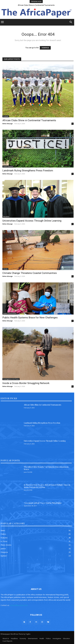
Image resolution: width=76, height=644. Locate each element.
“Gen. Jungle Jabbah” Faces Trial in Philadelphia (43, 503)
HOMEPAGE (45, 48)
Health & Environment (10, 313)
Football (6, 116)
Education (6, 217)
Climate (5, 269)
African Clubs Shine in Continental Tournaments (36, 5)
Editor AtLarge (8, 124)
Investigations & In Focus (11, 379)
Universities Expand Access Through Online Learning (32, 221)
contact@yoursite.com (19, 605)
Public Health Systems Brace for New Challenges (30, 318)
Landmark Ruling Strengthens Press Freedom (28, 171)
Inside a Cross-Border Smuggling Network (26, 383)
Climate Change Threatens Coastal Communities (30, 273)
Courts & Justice (8, 166)
